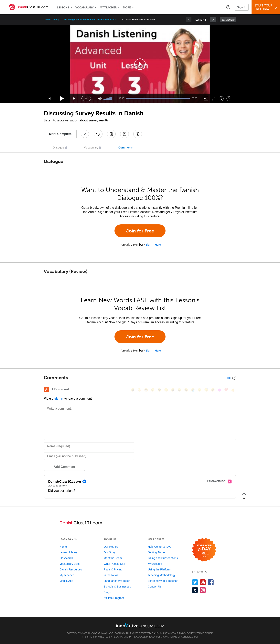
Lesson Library (51, 20)
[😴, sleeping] (206, 390)
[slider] (108, 98)
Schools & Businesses (117, 587)
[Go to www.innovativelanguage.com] (140, 625)
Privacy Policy (186, 633)
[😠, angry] (166, 390)
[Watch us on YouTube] (203, 582)
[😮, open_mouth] (213, 390)
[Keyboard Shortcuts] (229, 99)
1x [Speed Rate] (86, 98)
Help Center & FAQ (160, 547)
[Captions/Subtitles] (206, 99)
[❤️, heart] (226, 390)
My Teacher (108, 8)
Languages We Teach (117, 581)
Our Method (111, 547)
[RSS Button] (47, 389)
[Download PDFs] (124, 134)
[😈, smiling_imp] (220, 390)
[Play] (62, 99)
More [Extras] (127, 8)
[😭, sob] (193, 390)
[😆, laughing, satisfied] (173, 390)
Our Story (110, 552)
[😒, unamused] (153, 390)
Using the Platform (159, 569)
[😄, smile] (133, 390)
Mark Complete (60, 134)
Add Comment (64, 467)
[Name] (89, 446)
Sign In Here (153, 245)
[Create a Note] (111, 134)
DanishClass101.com (164, 633)
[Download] (221, 99)
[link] (213, 20)
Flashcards (66, 558)
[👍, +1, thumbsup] (233, 390)
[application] (140, 64)
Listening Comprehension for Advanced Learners (90, 20)
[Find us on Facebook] (211, 582)
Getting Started (157, 552)
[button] (228, 7)
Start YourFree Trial (266, 7)
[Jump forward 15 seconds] (74, 99)
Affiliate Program (114, 598)
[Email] (89, 456)
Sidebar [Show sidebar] (230, 20)
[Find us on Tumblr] (195, 590)
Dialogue (58, 148)
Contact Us (155, 587)
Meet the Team (113, 558)
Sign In (242, 7)
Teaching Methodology (162, 575)
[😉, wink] (186, 390)
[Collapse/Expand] (140, 378)
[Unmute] (100, 99)
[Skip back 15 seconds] (50, 99)
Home (63, 547)
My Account (155, 564)
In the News (111, 575)
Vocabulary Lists (70, 564)
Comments (125, 148)
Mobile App (66, 581)
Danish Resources (71, 569)
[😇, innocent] (199, 390)
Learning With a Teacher (163, 581)
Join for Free (140, 231)
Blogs (107, 592)
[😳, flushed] (139, 390)
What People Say (114, 564)
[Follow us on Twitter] (195, 582)
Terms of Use (205, 633)
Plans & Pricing (113, 569)
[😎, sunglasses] (159, 390)
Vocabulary (84, 8)
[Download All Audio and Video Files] (138, 134)
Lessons (63, 8)
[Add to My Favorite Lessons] (98, 134)
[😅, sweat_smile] (179, 390)
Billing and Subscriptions (163, 558)
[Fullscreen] (214, 99)
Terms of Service (180, 637)
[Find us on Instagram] (203, 590)
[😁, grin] (146, 390)
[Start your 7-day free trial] (204, 550)
